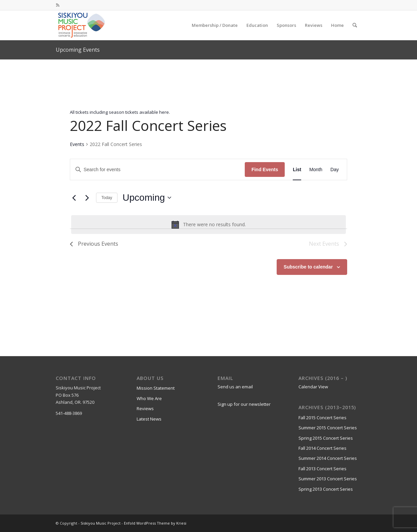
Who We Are (149, 398)
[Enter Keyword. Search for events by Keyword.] (157, 170)
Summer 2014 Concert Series (328, 458)
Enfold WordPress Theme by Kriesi (155, 523)
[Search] (355, 25)
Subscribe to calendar (308, 267)
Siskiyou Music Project (101, 523)
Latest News (149, 419)
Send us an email (235, 387)
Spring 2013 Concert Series (326, 489)
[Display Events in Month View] (316, 170)
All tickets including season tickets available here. (120, 112)
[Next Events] (87, 198)
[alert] (208, 225)
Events (77, 144)
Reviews (145, 408)
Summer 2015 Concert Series (328, 428)
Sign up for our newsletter (244, 404)
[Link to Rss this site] (58, 5)
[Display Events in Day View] (335, 170)
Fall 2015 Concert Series (322, 418)
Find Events (265, 170)
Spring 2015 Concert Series (326, 438)
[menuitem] (215, 25)
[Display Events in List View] (297, 170)
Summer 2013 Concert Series (328, 479)
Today (107, 198)
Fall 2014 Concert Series (322, 448)
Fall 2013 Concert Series (322, 469)
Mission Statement (156, 388)
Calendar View (313, 387)
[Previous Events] (74, 198)
